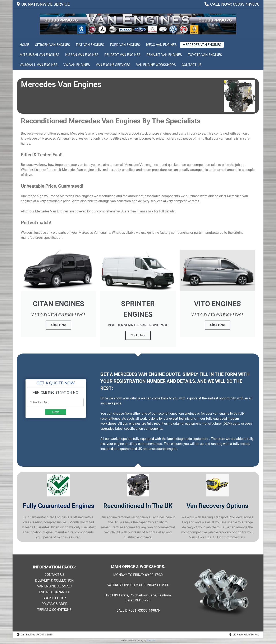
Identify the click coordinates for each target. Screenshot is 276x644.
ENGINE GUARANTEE (54, 592)
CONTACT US (54, 575)
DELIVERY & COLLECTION (54, 580)
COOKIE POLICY (54, 598)
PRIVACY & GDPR (54, 604)
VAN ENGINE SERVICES (54, 586)
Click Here (59, 325)
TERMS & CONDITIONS (54, 610)
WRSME (151, 641)
